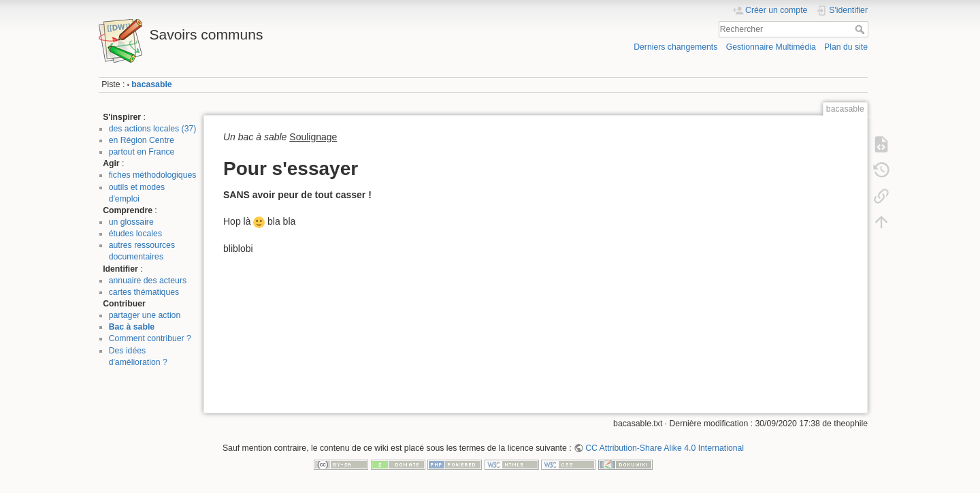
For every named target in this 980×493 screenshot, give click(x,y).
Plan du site (846, 47)
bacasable (151, 84)
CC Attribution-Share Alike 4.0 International (665, 448)
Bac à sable (132, 327)
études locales (135, 234)
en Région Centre (142, 140)
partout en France (142, 152)
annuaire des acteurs (148, 281)
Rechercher (861, 29)
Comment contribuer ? (150, 338)
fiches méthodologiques (153, 175)
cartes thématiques (144, 292)
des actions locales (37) (153, 129)
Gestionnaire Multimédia (771, 47)
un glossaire (131, 222)
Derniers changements (675, 47)
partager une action (145, 315)
